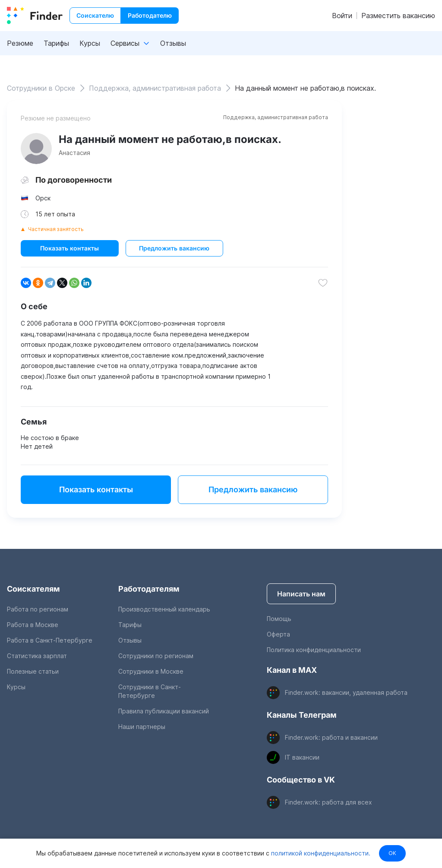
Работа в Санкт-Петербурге (50, 640)
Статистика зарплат (37, 656)
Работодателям (149, 589)
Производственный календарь (164, 609)
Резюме (20, 43)
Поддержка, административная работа (276, 117)
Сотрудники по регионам (156, 656)
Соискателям (33, 589)
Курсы (90, 43)
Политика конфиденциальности (314, 650)
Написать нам (301, 594)
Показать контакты (69, 248)
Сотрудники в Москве (151, 671)
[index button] (35, 16)
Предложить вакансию (174, 248)
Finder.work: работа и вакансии (331, 737)
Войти (342, 16)
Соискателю (95, 15)
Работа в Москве (33, 625)
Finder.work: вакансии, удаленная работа (346, 692)
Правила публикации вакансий (164, 711)
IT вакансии (302, 757)
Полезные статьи (33, 671)
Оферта (278, 634)
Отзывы (173, 43)
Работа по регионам (38, 609)
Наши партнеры (142, 727)
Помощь (279, 619)
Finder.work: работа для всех (328, 802)
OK (392, 853)
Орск (43, 198)
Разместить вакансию (398, 16)
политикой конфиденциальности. (320, 853)
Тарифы (56, 43)
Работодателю (150, 15)
